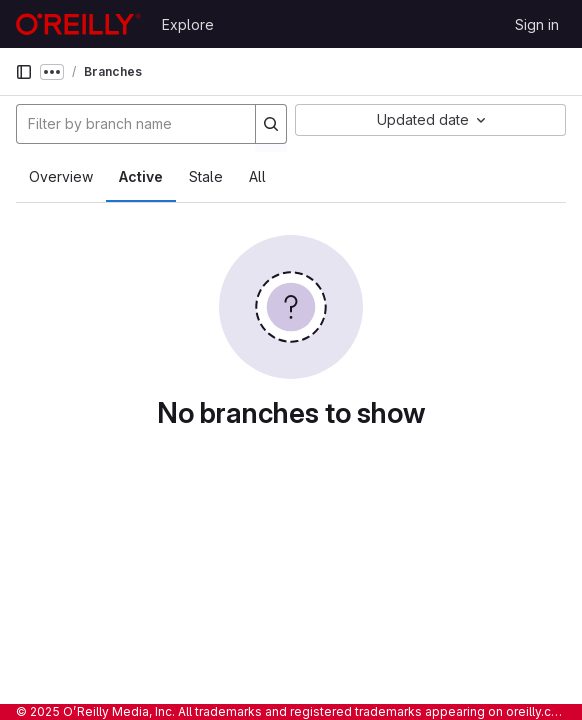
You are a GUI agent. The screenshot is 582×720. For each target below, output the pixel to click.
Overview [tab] (61, 176)
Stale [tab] (206, 176)
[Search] (271, 124)
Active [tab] (141, 176)
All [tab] (257, 176)
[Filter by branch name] (136, 124)
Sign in (537, 24)
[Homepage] (78, 24)
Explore (188, 24)
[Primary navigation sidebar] (24, 72)
